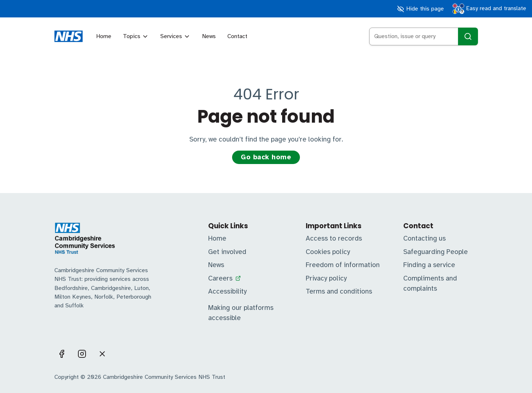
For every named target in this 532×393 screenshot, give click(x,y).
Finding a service (429, 265)
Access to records (334, 238)
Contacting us (424, 238)
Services (175, 36)
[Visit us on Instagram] (82, 354)
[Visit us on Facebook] (62, 354)
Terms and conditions (339, 291)
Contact (237, 36)
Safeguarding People (436, 252)
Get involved (227, 252)
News (209, 36)
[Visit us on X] (102, 354)
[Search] (468, 36)
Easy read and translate (489, 9)
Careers (220, 278)
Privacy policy (326, 278)
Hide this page (420, 9)
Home (104, 36)
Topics (136, 36)
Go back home (266, 157)
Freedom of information (343, 265)
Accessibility (227, 291)
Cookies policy (328, 252)
